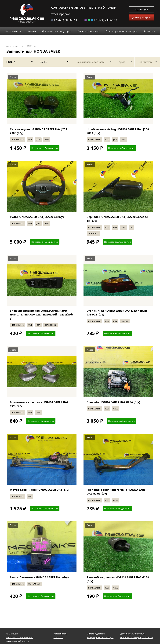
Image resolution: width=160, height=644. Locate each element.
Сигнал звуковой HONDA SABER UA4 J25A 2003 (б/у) (39, 131)
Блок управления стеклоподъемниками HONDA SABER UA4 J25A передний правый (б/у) (42, 314)
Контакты (58, 637)
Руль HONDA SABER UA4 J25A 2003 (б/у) (37, 217)
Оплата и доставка (96, 634)
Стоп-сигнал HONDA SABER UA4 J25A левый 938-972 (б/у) (117, 313)
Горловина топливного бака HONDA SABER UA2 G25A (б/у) (117, 492)
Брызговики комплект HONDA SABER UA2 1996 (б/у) (39, 404)
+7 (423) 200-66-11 (64, 20)
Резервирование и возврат (100, 637)
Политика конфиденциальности (136, 637)
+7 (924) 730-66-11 (101, 20)
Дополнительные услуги (133, 634)
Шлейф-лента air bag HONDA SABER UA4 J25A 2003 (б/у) (118, 131)
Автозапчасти (13, 46)
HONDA (29, 46)
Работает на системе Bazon (20, 637)
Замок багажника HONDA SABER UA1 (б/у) (39, 577)
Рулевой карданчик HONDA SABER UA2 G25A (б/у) (118, 579)
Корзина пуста (142, 10)
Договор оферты (142, 17)
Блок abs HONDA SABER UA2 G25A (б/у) (113, 402)
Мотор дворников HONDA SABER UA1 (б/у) (40, 490)
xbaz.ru (25, 641)
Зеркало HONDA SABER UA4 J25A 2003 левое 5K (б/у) (117, 219)
